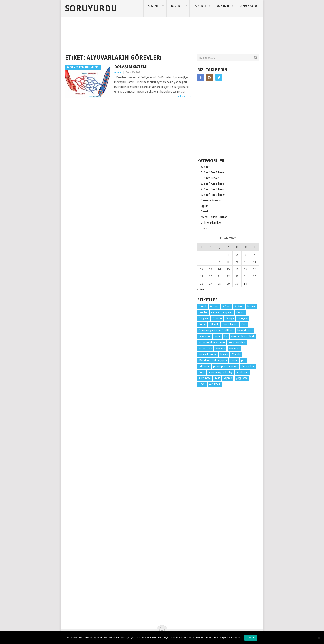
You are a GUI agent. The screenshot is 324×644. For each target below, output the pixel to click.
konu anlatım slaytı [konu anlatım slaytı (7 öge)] (243, 336)
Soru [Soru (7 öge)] (202, 372)
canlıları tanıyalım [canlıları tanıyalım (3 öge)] (222, 312)
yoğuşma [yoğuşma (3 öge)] (242, 378)
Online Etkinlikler (211, 223)
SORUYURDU (239, 33)
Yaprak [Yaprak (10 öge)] (228, 378)
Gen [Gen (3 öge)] (244, 324)
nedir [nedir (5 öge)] (234, 360)
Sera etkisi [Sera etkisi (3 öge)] (248, 366)
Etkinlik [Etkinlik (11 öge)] (214, 324)
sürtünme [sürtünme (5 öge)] (205, 378)
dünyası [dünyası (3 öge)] (243, 318)
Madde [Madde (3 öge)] (236, 354)
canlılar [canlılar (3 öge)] (203, 312)
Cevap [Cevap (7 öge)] (240, 312)
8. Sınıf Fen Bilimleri (213, 195)
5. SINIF (154, 6)
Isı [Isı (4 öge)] (226, 336)
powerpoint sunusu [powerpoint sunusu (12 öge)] (225, 366)
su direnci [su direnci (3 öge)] (243, 372)
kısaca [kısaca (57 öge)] (224, 354)
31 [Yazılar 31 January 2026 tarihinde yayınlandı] (246, 284)
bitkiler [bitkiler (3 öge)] (252, 306)
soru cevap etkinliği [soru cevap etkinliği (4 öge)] (221, 372)
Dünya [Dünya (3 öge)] (230, 318)
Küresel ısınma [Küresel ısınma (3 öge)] (208, 354)
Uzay (204, 228)
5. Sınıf (205, 167)
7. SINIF (200, 6)
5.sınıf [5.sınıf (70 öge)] (202, 306)
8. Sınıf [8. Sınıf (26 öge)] (239, 306)
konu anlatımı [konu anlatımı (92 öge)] (237, 342)
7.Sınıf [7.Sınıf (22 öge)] (227, 306)
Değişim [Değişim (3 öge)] (204, 318)
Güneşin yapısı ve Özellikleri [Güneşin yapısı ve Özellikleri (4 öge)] (216, 330)
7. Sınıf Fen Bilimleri (213, 189)
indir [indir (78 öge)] (217, 336)
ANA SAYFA (249, 6)
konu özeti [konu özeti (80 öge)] (205, 348)
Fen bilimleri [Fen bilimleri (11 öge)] (230, 324)
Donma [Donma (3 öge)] (217, 318)
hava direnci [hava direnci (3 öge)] (245, 330)
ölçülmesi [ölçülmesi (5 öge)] (215, 384)
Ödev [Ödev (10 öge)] (202, 384)
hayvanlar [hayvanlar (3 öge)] (205, 336)
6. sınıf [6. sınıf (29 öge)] (214, 306)
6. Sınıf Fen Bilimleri (213, 184)
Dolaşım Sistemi (131, 67)
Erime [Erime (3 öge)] (202, 324)
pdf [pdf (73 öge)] (243, 360)
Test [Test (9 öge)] (217, 378)
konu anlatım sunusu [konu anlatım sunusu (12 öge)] (212, 342)
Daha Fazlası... (185, 96)
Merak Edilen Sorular (214, 217)
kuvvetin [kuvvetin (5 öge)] (234, 348)
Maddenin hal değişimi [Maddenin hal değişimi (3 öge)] (213, 360)
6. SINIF (177, 6)
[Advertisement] (140, 38)
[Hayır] (319, 638)
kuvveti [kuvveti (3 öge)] (220, 348)
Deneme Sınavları (211, 200)
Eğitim (205, 206)
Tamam (251, 638)
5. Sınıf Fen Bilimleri (213, 172)
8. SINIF (223, 6)
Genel (204, 211)
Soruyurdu (91, 8)
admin (118, 72)
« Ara (200, 289)
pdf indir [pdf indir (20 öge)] (204, 366)
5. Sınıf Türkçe (210, 178)
